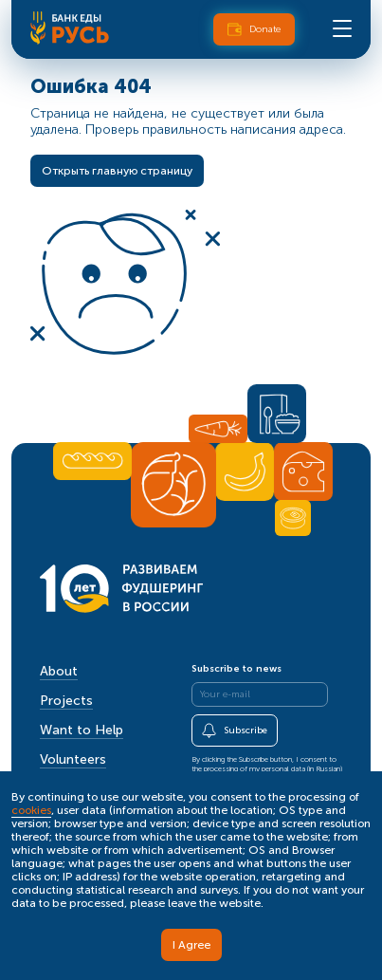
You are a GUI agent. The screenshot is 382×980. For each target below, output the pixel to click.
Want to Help (82, 730)
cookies (31, 810)
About (59, 671)
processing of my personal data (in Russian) (273, 768)
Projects (66, 701)
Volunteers (73, 759)
